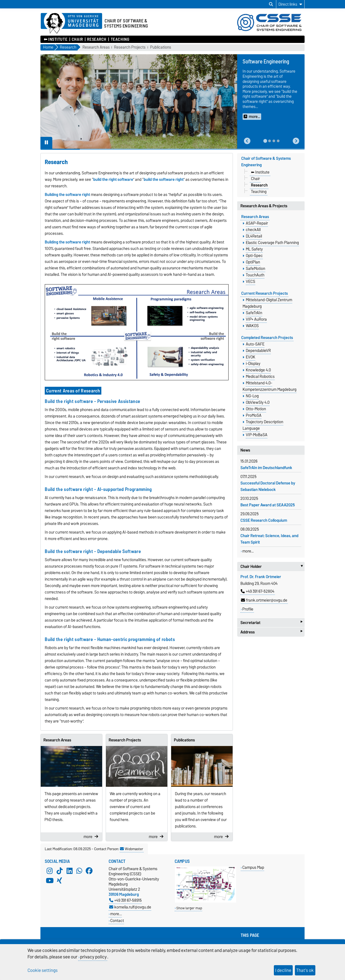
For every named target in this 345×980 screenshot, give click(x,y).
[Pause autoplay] (46, 143)
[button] (247, 141)
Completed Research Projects (267, 338)
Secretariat (271, 623)
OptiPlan (253, 262)
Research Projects (130, 47)
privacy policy (93, 957)
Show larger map (189, 908)
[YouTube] (50, 881)
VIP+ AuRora (256, 319)
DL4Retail (254, 236)
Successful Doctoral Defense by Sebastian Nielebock (268, 486)
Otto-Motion (256, 409)
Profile (248, 609)
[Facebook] (89, 871)
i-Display (253, 364)
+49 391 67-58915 (125, 900)
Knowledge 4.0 (258, 370)
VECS (251, 282)
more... (248, 551)
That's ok (305, 970)
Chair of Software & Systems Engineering (266, 162)
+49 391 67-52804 (258, 591)
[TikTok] (60, 871)
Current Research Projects (265, 293)
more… (116, 914)
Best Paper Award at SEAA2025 (268, 505)
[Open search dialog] (271, 4)
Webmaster (132, 849)
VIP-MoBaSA (257, 435)
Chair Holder (272, 567)
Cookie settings (43, 970)
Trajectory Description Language (263, 425)
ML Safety (254, 249)
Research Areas (96, 47)
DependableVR (258, 351)
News (245, 450)
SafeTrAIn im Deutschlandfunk (266, 468)
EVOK (251, 357)
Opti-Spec (254, 256)
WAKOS (252, 326)
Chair (77, 39)
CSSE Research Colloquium (264, 520)
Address (271, 632)
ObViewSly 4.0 (258, 402)
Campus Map (253, 867)
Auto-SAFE (255, 344)
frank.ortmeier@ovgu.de (264, 600)
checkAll (253, 230)
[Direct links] (290, 4)
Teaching (120, 39)
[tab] (265, 141)
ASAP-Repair (257, 223)
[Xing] (60, 881)
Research (97, 39)
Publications (161, 47)
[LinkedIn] (70, 871)
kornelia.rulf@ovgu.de (130, 907)
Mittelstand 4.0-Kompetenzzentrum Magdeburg (270, 386)
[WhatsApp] (79, 871)
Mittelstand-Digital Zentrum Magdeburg (267, 303)
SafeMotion (256, 269)
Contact (117, 920)
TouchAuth (255, 275)
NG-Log (252, 396)
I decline (283, 970)
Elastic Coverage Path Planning (272, 243)
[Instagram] (50, 871)
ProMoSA (254, 415)
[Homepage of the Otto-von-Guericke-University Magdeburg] (71, 23)
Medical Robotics (260, 377)
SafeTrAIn (254, 313)
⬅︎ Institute (56, 39)
